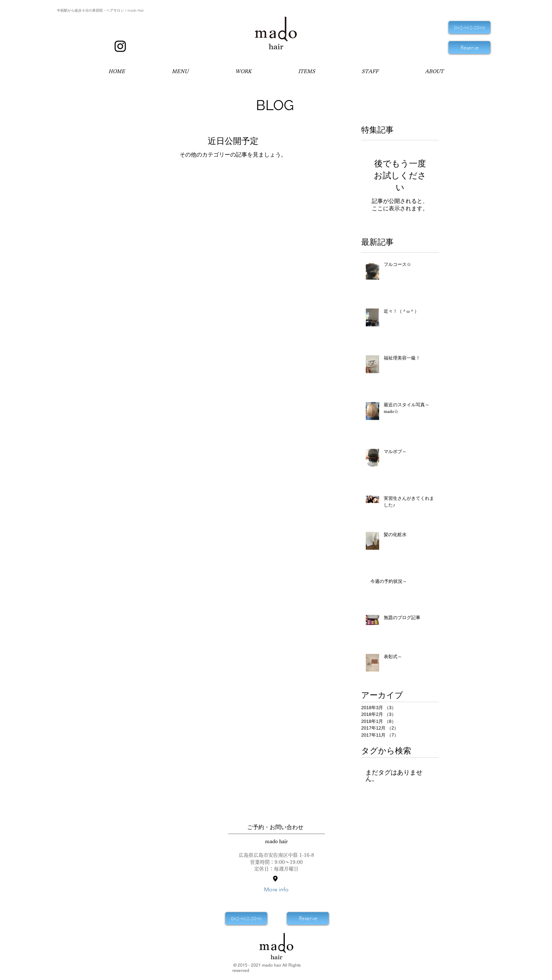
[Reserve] (469, 47)
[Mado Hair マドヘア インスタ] (120, 46)
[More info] (276, 890)
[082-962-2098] (469, 27)
